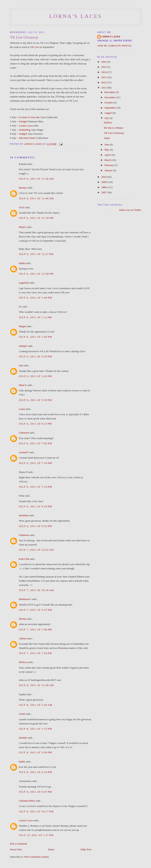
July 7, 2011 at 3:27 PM (35, 610)
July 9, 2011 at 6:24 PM (35, 772)
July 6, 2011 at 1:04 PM (35, 298)
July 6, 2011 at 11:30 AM (36, 179)
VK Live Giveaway (114, 133)
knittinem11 (25, 599)
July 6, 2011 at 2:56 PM (35, 356)
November (110, 97)
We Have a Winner (113, 128)
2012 (104, 82)
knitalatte (24, 515)
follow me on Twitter (130, 210)
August (109, 113)
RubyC (23, 227)
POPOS (108, 123)
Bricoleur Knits (27, 138)
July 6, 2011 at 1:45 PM (35, 337)
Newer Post (16, 849)
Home (51, 849)
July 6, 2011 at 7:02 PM (35, 443)
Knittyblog (25, 130)
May (107, 150)
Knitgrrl (23, 121)
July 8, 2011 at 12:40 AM (36, 685)
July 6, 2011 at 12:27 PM (36, 254)
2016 (104, 62)
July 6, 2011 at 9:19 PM (35, 506)
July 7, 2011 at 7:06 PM (35, 629)
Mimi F (23, 385)
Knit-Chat (24, 559)
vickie (22, 714)
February (109, 165)
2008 (104, 187)
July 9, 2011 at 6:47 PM (35, 792)
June (107, 144)
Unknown (24, 433)
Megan (22, 326)
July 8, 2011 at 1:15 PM (35, 729)
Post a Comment (18, 844)
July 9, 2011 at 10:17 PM (36, 811)
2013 (104, 77)
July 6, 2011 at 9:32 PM (35, 526)
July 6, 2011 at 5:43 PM (35, 376)
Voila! (107, 138)
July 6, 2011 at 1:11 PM (35, 317)
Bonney (23, 188)
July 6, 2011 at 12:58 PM (36, 274)
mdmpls (23, 346)
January (109, 170)
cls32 (22, 207)
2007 (104, 192)
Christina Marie (27, 801)
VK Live (35, 47)
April (108, 155)
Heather (23, 738)
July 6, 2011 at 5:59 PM (35, 400)
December (110, 92)
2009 (104, 182)
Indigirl (23, 134)
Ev (20, 307)
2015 (104, 67)
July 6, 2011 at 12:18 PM (36, 218)
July (107, 118)
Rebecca (23, 662)
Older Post (86, 849)
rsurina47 (24, 452)
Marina (23, 619)
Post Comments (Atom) (37, 857)
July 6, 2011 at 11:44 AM (36, 198)
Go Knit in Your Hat (29, 117)
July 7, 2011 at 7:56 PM (35, 653)
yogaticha (24, 283)
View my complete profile (115, 46)
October (109, 103)
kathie (22, 263)
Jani (21, 365)
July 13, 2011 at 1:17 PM (36, 835)
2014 (104, 72)
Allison (23, 638)
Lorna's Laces (76, 16)
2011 (104, 88)
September (110, 108)
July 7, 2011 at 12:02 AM (36, 550)
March (108, 160)
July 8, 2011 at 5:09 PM (35, 752)
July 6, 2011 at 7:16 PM (35, 463)
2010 (104, 177)
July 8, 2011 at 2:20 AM (36, 705)
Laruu (22, 409)
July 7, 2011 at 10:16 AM (36, 590)
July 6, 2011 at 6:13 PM (35, 424)
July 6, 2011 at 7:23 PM (35, 487)
